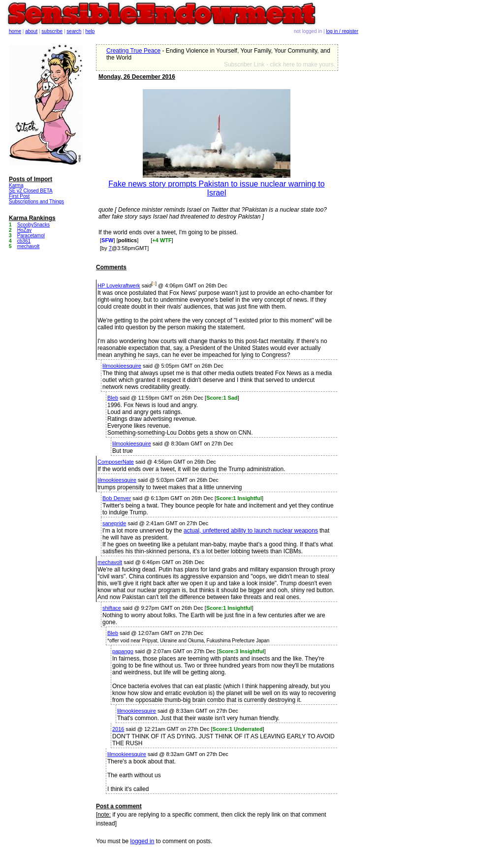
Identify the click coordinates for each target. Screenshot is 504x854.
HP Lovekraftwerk (119, 285)
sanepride (114, 523)
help (90, 31)
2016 (118, 729)
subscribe (52, 31)
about (31, 31)
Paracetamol (31, 236)
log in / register (342, 31)
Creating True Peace (133, 51)
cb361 (24, 241)
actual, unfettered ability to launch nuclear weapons (251, 531)
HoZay (24, 230)
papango (123, 651)
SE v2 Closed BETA (31, 191)
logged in (142, 841)
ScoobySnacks (33, 225)
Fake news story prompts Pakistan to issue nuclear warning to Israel (216, 188)
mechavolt (110, 562)
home (15, 31)
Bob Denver (117, 498)
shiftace (112, 608)
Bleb (113, 398)
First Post (19, 196)
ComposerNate (116, 462)
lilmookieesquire (122, 366)
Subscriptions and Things (36, 202)
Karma (16, 185)
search (74, 31)
